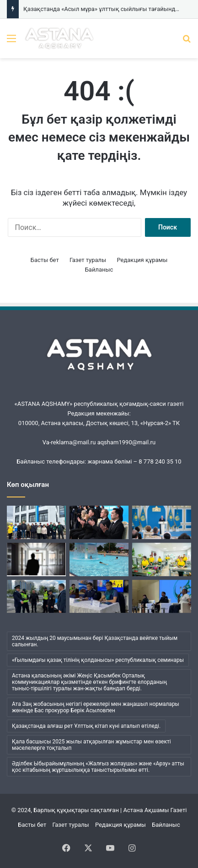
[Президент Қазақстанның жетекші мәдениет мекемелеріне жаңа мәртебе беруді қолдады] (162, 522)
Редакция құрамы (142, 260)
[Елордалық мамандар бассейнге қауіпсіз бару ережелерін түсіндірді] (99, 560)
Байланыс (99, 270)
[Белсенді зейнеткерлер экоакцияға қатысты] (36, 522)
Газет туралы (88, 260)
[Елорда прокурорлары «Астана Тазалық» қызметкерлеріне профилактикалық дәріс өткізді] (99, 597)
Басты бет (45, 260)
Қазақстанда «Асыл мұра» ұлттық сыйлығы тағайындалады (108, 9)
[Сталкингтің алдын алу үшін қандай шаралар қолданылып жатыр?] (36, 560)
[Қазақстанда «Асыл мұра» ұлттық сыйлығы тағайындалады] (99, 522)
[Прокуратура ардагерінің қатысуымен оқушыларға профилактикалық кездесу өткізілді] (162, 597)
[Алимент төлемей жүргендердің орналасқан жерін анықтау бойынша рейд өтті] (36, 597)
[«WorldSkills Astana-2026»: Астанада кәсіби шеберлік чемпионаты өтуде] (162, 560)
